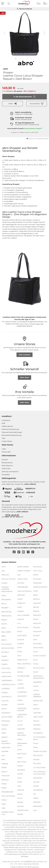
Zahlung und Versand (10, 472)
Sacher (36, 619)
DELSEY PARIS (7, 717)
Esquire (4, 772)
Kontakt (5, 460)
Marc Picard (22, 754)
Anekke (4, 583)
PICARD (20, 814)
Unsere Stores (7, 441)
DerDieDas (6, 721)
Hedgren (21, 611)
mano (20, 750)
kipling (20, 672)
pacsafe (20, 802)
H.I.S (19, 623)
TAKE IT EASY (38, 717)
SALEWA (36, 627)
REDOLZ (36, 599)
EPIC (3, 759)
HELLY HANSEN (23, 615)
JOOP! (20, 652)
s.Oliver (36, 690)
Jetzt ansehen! (25, 355)
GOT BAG (21, 583)
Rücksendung (7, 463)
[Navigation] (3, 4)
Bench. (4, 604)
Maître (20, 739)
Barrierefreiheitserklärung (12, 435)
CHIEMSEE (6, 688)
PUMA (36, 591)
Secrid (36, 672)
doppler (4, 737)
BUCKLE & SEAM (8, 648)
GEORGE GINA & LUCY (8, 813)
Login (4, 449)
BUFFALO (5, 652)
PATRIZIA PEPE (23, 810)
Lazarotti (21, 704)
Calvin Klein (6, 668)
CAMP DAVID (6, 676)
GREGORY (21, 595)
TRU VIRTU (37, 763)
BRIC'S (4, 640)
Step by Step (38, 701)
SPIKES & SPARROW (37, 695)
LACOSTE (21, 688)
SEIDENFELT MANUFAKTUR (39, 677)
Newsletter (6, 475)
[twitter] (20, 552)
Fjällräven (5, 780)
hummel (21, 640)
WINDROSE (38, 806)
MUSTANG (21, 770)
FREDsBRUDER (7, 792)
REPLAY (36, 607)
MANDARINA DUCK (22, 744)
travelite (36, 759)
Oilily (19, 786)
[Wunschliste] (39, 4)
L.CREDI (20, 684)
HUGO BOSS (22, 635)
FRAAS (4, 788)
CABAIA (4, 664)
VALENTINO (38, 778)
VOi (35, 794)
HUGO (20, 631)
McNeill (20, 766)
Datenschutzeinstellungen (12, 432)
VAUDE (36, 786)
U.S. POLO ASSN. (39, 768)
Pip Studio (37, 579)
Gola (19, 575)
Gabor (4, 804)
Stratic (36, 705)
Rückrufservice (7, 466)
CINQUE (5, 693)
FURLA (4, 800)
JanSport (21, 644)
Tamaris (36, 721)
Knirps (20, 680)
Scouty (36, 664)
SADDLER (37, 623)
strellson (36, 709)
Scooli (35, 652)
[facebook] (15, 552)
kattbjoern (21, 668)
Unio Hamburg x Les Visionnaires (39, 773)
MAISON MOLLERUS (22, 734)
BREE (4, 636)
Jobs (3, 438)
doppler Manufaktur (6, 742)
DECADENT (6, 713)
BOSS (4, 628)
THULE (36, 743)
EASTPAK (5, 751)
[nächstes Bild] (44, 33)
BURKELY (5, 660)
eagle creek (6, 747)
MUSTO (20, 774)
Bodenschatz (6, 616)
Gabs (3, 808)
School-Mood (38, 648)
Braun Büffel (6, 632)
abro (6, 69)
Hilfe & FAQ (6, 469)
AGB (3, 423)
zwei (35, 810)
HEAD (20, 607)
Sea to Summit (39, 668)
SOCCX (36, 686)
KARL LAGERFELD (24, 664)
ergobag (5, 763)
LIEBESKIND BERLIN (22, 716)
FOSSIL (4, 784)
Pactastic (21, 806)
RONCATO (37, 615)
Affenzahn (5, 575)
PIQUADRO (37, 583)
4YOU (4, 567)
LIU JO (20, 721)
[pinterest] (34, 552)
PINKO (36, 575)
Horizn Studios (23, 627)
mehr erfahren (30, 484)
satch (35, 640)
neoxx (20, 778)
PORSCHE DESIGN (40, 587)
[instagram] (29, 552)
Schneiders (37, 644)
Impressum (6, 420)
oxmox (20, 798)
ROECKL (36, 611)
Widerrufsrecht (7, 426)
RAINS (36, 595)
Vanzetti (36, 782)
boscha (4, 624)
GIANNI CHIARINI (24, 571)
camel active (6, 672)
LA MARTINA (22, 692)
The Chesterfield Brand (39, 738)
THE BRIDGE (38, 733)
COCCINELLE (7, 697)
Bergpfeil (5, 608)
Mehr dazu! (25, 377)
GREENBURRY (23, 587)
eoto (3, 755)
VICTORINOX (38, 790)
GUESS (20, 599)
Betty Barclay (7, 612)
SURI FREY (37, 713)
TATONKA (37, 725)
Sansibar (36, 635)
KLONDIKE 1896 (23, 676)
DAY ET (4, 709)
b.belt (4, 595)
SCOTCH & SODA (39, 656)
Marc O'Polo (22, 762)
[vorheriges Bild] (5, 33)
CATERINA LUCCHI (8, 684)
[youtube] (24, 552)
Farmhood (5, 776)
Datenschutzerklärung (10, 429)
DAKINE (5, 705)
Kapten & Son (22, 660)
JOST (19, 656)
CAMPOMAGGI (7, 680)
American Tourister (9, 579)
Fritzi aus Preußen (8, 796)
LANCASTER (22, 696)
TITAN (35, 747)
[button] (37, 104)
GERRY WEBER (23, 567)
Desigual (5, 725)
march (20, 758)
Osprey (20, 794)
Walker (36, 798)
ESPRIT (4, 768)
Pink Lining (38, 571)
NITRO (20, 782)
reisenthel (37, 603)
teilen (13, 104)
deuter (4, 729)
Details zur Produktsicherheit (37, 139)
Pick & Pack (38, 567)
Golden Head (22, 579)
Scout (35, 660)
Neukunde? (6, 452)
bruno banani (7, 644)
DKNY (4, 733)
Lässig (20, 700)
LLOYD (20, 725)
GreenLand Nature (24, 591)
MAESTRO (21, 729)
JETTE (20, 648)
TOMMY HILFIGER (40, 751)
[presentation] (9, 4)
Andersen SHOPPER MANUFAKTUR (7, 589)
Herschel (21, 619)
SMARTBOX (38, 682)
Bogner (4, 620)
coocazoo (5, 701)
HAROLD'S (21, 603)
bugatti (4, 656)
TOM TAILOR (38, 755)
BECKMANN (6, 600)
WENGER (37, 802)
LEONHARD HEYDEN (22, 709)
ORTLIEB (21, 790)
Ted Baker (37, 729)
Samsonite (37, 631)
